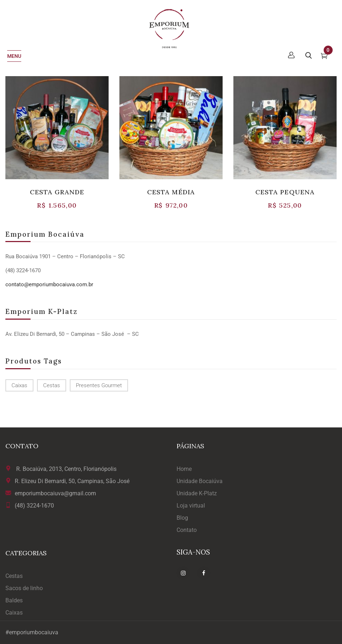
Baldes (14, 600)
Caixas (14, 613)
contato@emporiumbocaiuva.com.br (49, 284)
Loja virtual (191, 506)
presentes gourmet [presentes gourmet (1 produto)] (99, 385)
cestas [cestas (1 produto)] (52, 385)
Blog (182, 518)
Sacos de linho (24, 588)
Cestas (14, 576)
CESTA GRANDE (57, 192)
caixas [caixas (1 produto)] (19, 385)
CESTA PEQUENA (285, 192)
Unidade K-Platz (197, 493)
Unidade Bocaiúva (200, 481)
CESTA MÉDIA (171, 192)
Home (184, 469)
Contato (187, 530)
